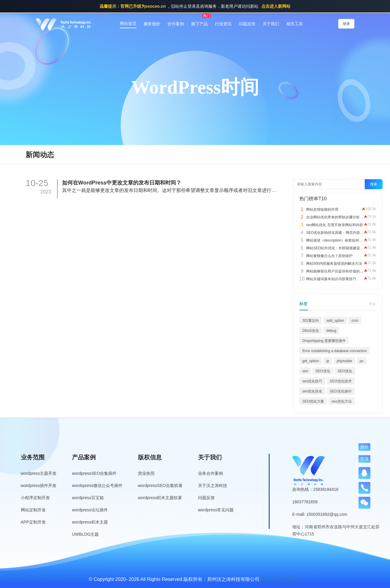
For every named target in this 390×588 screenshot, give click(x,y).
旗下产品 (199, 24)
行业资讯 (223, 24)
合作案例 (176, 24)
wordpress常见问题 (216, 510)
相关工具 (295, 24)
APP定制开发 (33, 522)
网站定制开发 (33, 510)
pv (362, 361)
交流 (364, 459)
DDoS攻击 (311, 331)
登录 (346, 24)
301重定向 (311, 321)
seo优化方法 (341, 401)
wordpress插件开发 (39, 485)
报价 (364, 447)
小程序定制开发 (35, 498)
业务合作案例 (210, 473)
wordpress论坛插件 (90, 510)
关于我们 (271, 24)
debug (331, 331)
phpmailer (344, 361)
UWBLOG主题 (85, 534)
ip (328, 361)
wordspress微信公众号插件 (97, 485)
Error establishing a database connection (335, 351)
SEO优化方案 (313, 401)
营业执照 (146, 473)
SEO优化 (323, 371)
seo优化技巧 (312, 381)
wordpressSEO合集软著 (160, 485)
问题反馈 (247, 24)
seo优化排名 (312, 391)
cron (355, 321)
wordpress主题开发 (39, 473)
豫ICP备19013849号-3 (280, 579)
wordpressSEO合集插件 (94, 473)
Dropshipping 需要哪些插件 (324, 341)
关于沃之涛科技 (213, 485)
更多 (372, 304)
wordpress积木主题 (90, 522)
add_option (335, 321)
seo (305, 371)
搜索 (374, 184)
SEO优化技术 (341, 381)
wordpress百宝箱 (88, 498)
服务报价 (152, 24)
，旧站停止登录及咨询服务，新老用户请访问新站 (195, 6)
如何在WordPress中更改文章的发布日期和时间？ (122, 183)
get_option (311, 361)
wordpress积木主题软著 (160, 498)
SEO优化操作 (341, 391)
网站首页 (128, 23)
